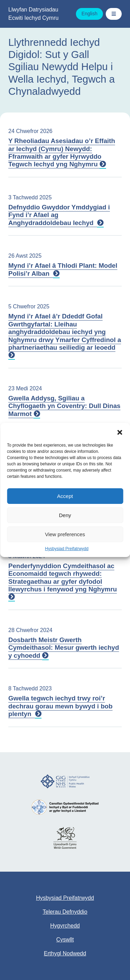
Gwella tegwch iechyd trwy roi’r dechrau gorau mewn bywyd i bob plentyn (60, 706)
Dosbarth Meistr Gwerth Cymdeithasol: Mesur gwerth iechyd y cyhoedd (64, 648)
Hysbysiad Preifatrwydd (67, 549)
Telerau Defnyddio (65, 912)
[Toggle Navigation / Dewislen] (114, 14)
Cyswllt (65, 940)
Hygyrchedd (65, 926)
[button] (120, 432)
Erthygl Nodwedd (65, 953)
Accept (65, 496)
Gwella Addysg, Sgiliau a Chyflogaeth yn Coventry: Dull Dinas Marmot (64, 406)
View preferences (65, 534)
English (89, 14)
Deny (65, 515)
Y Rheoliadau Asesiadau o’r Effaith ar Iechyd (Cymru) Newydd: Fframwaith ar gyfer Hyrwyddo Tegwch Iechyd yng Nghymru (62, 152)
